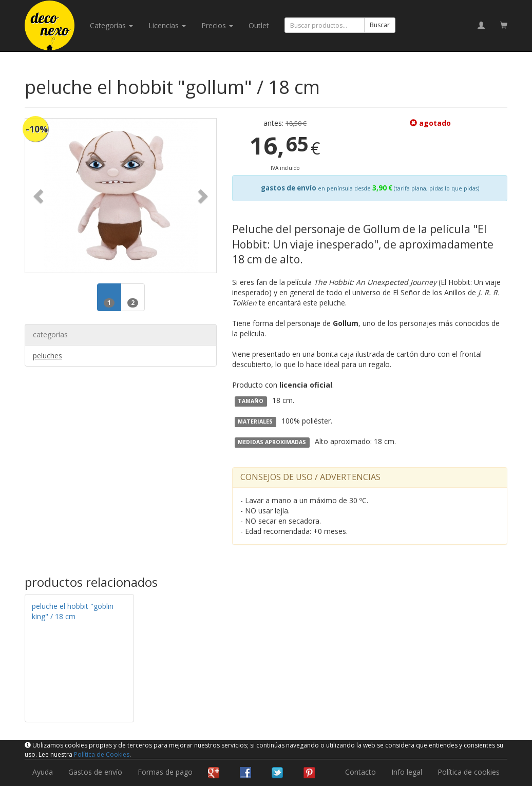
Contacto (360, 772)
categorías (111, 25)
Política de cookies (469, 772)
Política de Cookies (102, 754)
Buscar (380, 25)
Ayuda (43, 772)
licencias (167, 25)
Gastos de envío (95, 772)
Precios (217, 25)
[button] (40, 196)
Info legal (407, 772)
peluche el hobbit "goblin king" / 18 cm (73, 611)
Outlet (259, 25)
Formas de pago (165, 772)
